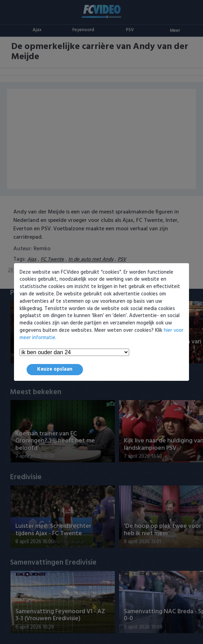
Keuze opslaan (55, 369)
